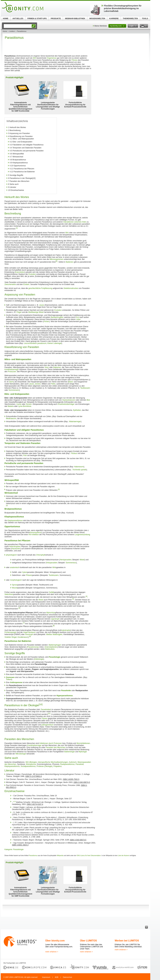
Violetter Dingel (11, 637)
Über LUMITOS (88, 941)
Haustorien (16, 549)
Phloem (29, 575)
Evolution (32, 274)
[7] (24, 623)
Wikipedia (60, 856)
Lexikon (12, 31)
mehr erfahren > (52, 952)
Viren (47, 367)
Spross (15, 585)
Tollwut (9, 679)
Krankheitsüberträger (66, 404)
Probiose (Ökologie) (45, 766)
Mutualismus (31, 764)
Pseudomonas (33, 647)
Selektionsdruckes (71, 288)
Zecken (38, 384)
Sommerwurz (14, 390)
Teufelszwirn (85, 388)
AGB (57, 977)
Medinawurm (11, 419)
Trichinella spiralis (79, 470)
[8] (54, 626)
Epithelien (77, 410)
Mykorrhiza (51, 613)
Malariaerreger (75, 422)
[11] (49, 714)
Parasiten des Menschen (56, 747)
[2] (57, 261)
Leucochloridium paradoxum (35, 343)
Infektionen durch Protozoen (51, 743)
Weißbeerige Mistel (36, 312)
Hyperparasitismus (65, 696)
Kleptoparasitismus (15, 521)
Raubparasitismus (67, 764)
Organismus (52, 58)
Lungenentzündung (82, 535)
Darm (11, 382)
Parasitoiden (46, 710)
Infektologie (39, 659)
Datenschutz (68, 977)
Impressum (46, 977)
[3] (59, 489)
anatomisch (15, 567)
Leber (78, 319)
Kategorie (8, 849)
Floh (25, 455)
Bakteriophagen (55, 645)
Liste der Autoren (124, 856)
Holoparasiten (52, 563)
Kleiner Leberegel (54, 343)
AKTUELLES (18, 19)
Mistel (82, 560)
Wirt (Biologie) (31, 762)
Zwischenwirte (10, 284)
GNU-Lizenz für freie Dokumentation (89, 856)
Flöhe (53, 384)
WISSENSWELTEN (97, 19)
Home (5, 31)
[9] (30, 636)
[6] (19, 608)
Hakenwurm (79, 467)
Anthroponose (16, 682)
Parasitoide (66, 691)
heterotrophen (15, 547)
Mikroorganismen (57, 259)
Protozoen (12, 372)
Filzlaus (74, 453)
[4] (87, 596)
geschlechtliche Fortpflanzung (40, 288)
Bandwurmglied (57, 317)
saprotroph (55, 619)
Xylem (25, 572)
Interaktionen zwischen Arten (75, 222)
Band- (71, 382)
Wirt (34, 58)
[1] (17, 228)
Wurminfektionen (83, 743)
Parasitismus (33, 856)
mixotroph (29, 634)
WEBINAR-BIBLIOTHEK (75, 19)
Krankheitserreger (12, 369)
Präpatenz (58, 766)
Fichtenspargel (10, 632)
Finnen (46, 321)
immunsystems (35, 532)
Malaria (11, 406)
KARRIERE (114, 19)
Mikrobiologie (21, 754)
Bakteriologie (69, 752)
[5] (73, 599)
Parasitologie (55, 657)
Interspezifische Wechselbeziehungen (53, 762)
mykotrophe (66, 630)
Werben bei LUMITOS (127, 941)
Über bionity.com (55, 941)
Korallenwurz (23, 637)
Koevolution (20, 272)
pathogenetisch (47, 725)
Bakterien (70, 262)
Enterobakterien (51, 647)
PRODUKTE (56, 19)
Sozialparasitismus (28, 766)
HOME (6, 19)
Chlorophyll (41, 555)
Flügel (19, 312)
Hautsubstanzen (69, 400)
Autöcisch (73, 762)
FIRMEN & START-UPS (37, 19)
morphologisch (16, 580)
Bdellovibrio (50, 649)
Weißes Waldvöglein (54, 634)
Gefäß (51, 592)
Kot (77, 317)
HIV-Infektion (34, 535)
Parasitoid (80, 764)
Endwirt (26, 284)
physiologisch (11, 555)
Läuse (41, 305)
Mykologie (83, 752)
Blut (88, 400)
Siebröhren (9, 594)
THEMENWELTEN (130, 19)
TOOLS (145, 19)
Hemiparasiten (66, 560)
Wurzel (15, 588)
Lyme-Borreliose (25, 406)
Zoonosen (10, 677)
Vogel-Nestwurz (29, 632)
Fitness (75, 60)
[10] (41, 704)
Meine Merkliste (101, 26)
